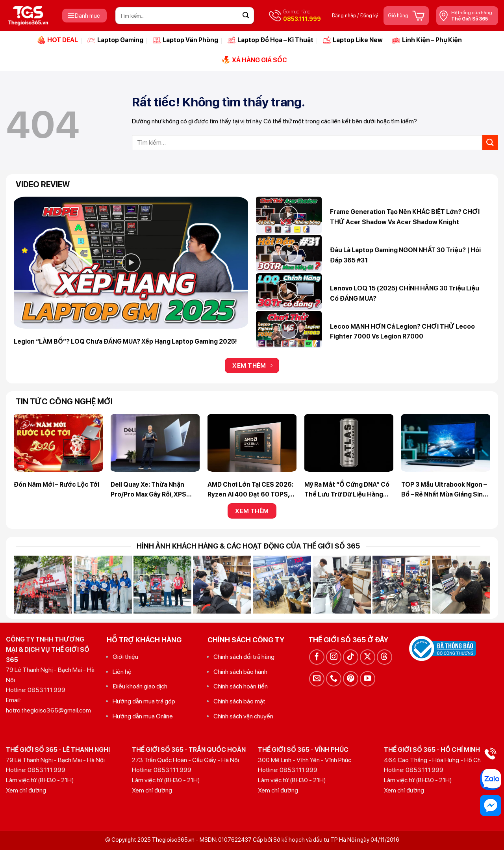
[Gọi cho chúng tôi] (334, 679)
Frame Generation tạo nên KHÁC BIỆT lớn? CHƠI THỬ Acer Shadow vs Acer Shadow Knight (405, 217)
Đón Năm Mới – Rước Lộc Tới (57, 485)
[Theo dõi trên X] (368, 657)
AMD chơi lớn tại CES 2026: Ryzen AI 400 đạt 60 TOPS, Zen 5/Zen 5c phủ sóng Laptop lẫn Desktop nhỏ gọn (252, 490)
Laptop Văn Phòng (185, 40)
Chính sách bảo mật (239, 701)
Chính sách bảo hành (240, 672)
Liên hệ (122, 672)
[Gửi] (246, 16)
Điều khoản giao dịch (140, 686)
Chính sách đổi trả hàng (244, 657)
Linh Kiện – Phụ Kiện (427, 40)
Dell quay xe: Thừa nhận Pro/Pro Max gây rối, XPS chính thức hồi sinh (148, 490)
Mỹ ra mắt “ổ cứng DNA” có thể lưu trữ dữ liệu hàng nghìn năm (347, 490)
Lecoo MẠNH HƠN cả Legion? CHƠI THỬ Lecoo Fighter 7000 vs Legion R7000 (402, 332)
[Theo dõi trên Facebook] (317, 657)
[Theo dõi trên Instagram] (334, 657)
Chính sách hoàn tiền (241, 686)
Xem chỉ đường (26, 790)
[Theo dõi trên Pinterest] (351, 679)
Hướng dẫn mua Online (143, 716)
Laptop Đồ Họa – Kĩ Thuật (271, 40)
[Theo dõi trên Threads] (384, 657)
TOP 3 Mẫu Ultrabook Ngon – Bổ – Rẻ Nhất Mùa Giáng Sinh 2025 (444, 490)
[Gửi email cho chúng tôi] (317, 679)
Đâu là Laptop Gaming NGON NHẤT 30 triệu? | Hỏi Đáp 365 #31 (405, 255)
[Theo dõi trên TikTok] (351, 657)
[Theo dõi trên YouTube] (368, 679)
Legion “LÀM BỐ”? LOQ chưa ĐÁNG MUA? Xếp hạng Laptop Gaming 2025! (125, 341)
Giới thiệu (125, 657)
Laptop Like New (353, 40)
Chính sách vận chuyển (243, 716)
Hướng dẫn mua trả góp (144, 701)
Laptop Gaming (115, 40)
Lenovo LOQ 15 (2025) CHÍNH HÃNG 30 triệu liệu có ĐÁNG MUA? (405, 293)
